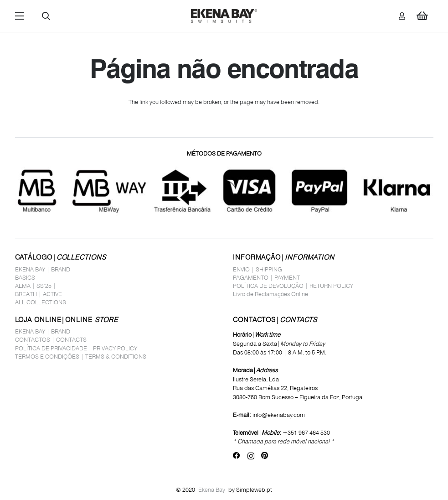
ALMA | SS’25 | (36, 286)
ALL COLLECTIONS (41, 302)
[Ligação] (402, 16)
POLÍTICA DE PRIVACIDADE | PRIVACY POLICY (76, 348)
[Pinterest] (265, 456)
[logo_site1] (224, 16)
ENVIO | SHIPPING (257, 269)
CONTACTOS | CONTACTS (51, 339)
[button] (19, 16)
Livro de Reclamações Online (270, 294)
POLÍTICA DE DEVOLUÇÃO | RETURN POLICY (293, 286)
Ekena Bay (212, 490)
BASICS (25, 277)
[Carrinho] (422, 16)
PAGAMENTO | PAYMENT (266, 277)
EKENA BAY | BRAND (43, 269)
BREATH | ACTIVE (39, 294)
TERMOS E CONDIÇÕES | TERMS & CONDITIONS (81, 356)
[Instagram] (251, 456)
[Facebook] (237, 456)
